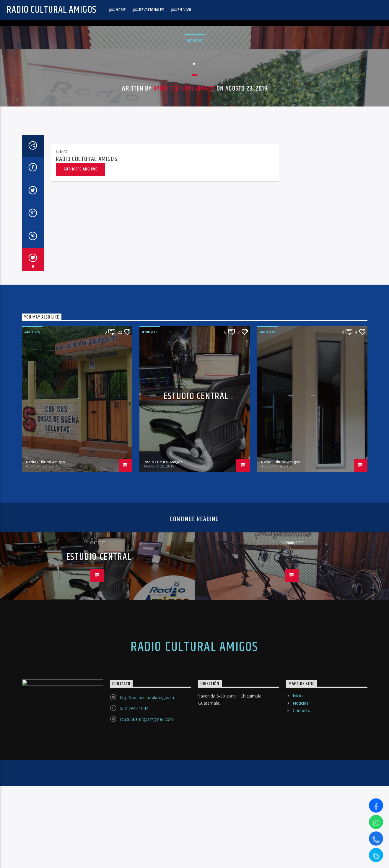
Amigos (194, 234)
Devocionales (152, 10)
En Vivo (184, 10)
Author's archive (80, 591)
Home (121, 10)
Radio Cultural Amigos (52, 10)
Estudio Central (196, 818)
